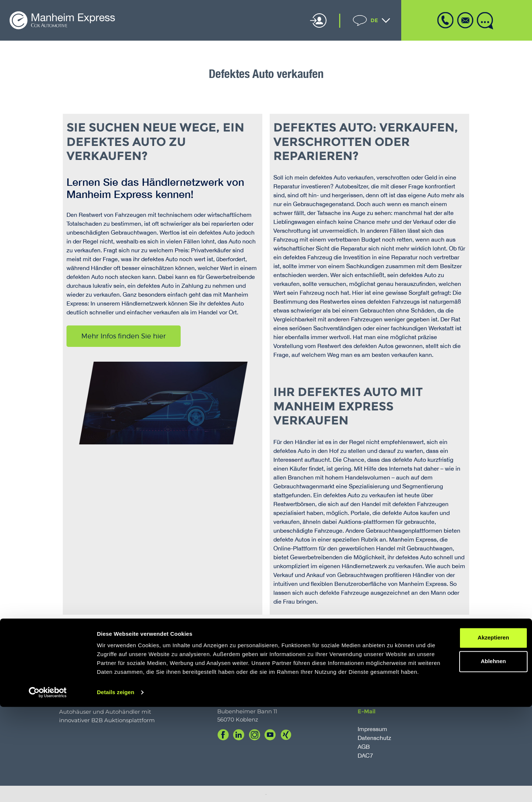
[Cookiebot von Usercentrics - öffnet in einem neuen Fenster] (48, 788)
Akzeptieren (451, 724)
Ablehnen (451, 748)
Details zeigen (115, 787)
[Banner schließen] (521, 716)
